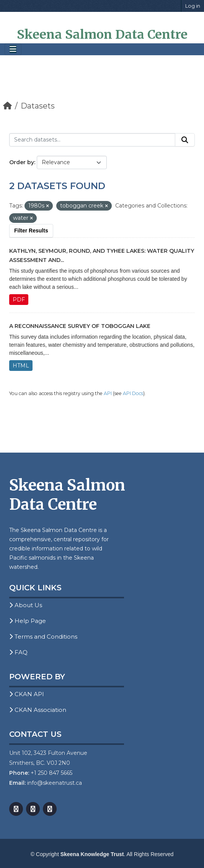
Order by (22, 162)
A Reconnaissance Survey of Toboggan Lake (80, 326)
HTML (21, 366)
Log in (193, 6)
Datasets (38, 106)
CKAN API (27, 694)
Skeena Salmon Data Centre (102, 35)
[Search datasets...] (92, 140)
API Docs (133, 393)
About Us (26, 605)
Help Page (28, 621)
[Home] (7, 106)
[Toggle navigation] (13, 49)
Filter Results (31, 231)
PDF (19, 300)
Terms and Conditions (43, 637)
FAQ (18, 652)
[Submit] (185, 140)
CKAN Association (38, 710)
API (108, 393)
